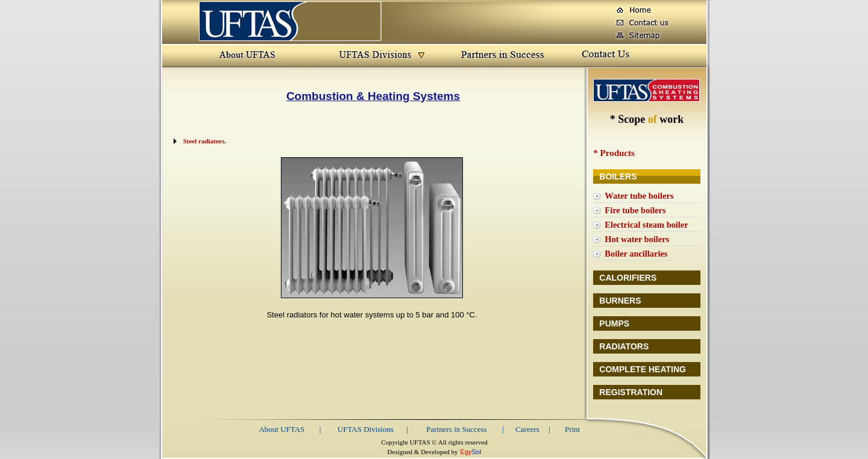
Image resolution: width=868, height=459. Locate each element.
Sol (477, 452)
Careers (527, 429)
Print (572, 429)
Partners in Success (456, 429)
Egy (466, 452)
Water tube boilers (639, 196)
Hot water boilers (637, 239)
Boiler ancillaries (636, 254)
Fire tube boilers (635, 210)
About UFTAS (281, 429)
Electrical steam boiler (646, 225)
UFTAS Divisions (366, 429)
